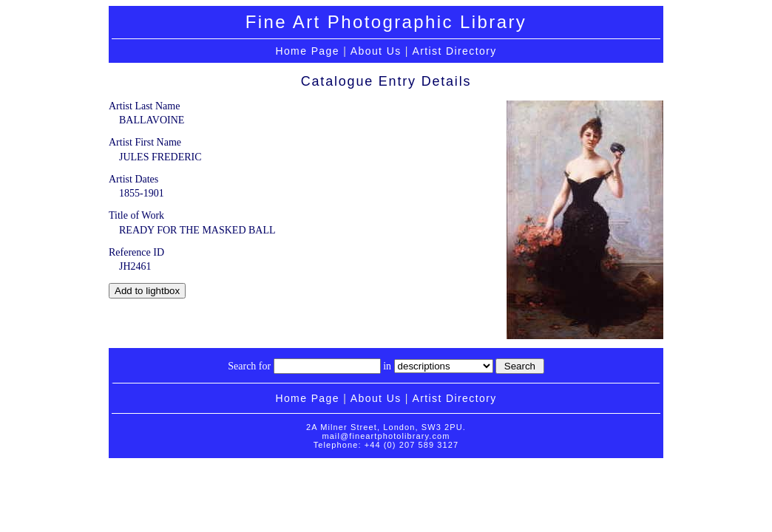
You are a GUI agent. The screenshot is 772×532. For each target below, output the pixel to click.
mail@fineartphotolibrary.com (386, 436)
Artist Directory (454, 51)
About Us (376, 51)
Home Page (307, 51)
